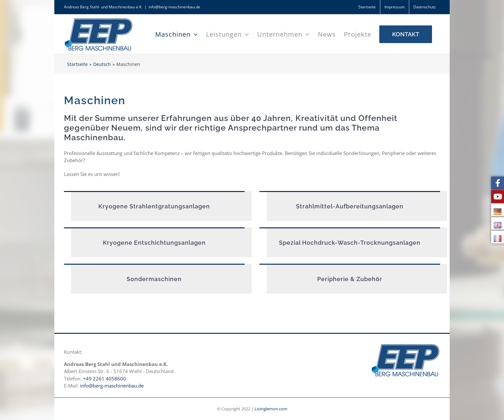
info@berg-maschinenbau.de (174, 7)
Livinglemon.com (271, 409)
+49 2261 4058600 (104, 379)
